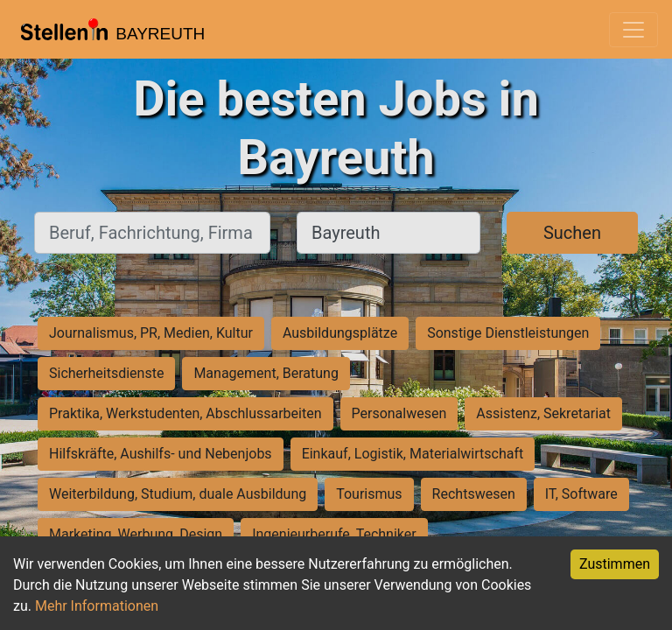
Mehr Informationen (97, 606)
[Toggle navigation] (633, 30)
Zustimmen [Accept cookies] (615, 564)
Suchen (572, 233)
